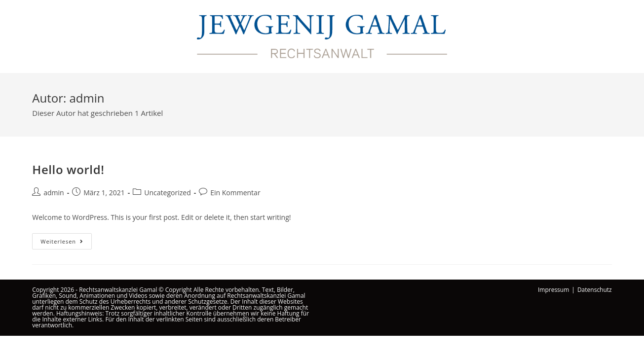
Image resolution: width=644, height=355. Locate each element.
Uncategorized (167, 193)
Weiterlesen (66, 243)
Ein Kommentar (235, 193)
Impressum (553, 290)
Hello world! (68, 169)
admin (54, 193)
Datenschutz (595, 290)
